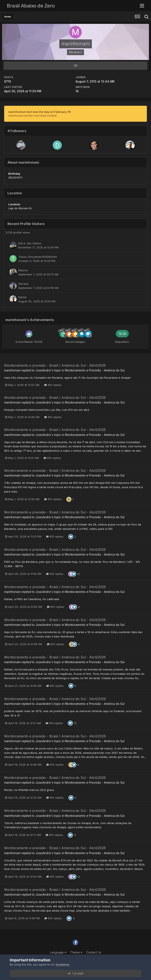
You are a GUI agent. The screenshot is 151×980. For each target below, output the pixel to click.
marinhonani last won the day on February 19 (39, 112)
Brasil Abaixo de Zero (31, 6)
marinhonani (12, 370)
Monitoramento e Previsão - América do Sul (95, 370)
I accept (76, 973)
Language (58, 952)
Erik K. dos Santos (30, 243)
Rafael (22, 297)
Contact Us (94, 952)
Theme (76, 952)
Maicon (23, 270)
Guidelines (63, 964)
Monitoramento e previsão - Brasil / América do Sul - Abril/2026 (55, 365)
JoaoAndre (43, 370)
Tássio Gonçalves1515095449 (38, 257)
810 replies (53, 385)
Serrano (23, 284)
